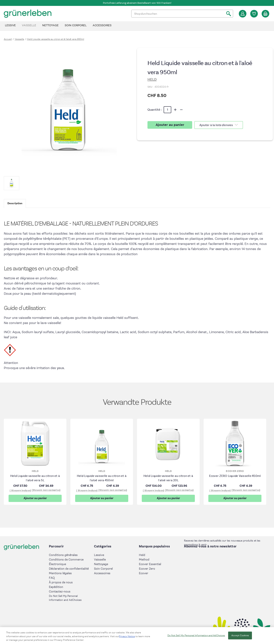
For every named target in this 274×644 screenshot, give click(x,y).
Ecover (144, 573)
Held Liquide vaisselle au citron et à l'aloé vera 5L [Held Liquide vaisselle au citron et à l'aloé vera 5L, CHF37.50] (35, 478)
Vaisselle (29, 25)
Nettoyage (50, 25)
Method (144, 560)
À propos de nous (61, 582)
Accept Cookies (240, 637)
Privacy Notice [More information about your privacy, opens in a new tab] (127, 638)
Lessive (10, 25)
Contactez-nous (60, 592)
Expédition (56, 587)
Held (142, 555)
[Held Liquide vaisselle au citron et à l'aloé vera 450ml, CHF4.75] (102, 443)
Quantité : (155, 110)
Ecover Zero (147, 569)
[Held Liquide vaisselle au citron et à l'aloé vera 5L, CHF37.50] (35, 443)
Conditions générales (63, 555)
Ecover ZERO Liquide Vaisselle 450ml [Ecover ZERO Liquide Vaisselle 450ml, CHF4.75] (235, 476)
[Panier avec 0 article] (265, 14)
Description (15, 203)
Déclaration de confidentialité (69, 569)
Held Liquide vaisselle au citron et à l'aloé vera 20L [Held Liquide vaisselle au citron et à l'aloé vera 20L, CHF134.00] (168, 478)
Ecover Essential (150, 564)
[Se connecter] (243, 14)
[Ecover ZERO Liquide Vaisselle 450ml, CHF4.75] (235, 443)
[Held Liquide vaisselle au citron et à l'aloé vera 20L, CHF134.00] (168, 443)
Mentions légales (60, 573)
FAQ (52, 578)
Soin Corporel (76, 25)
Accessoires (102, 25)
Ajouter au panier (35, 498)
